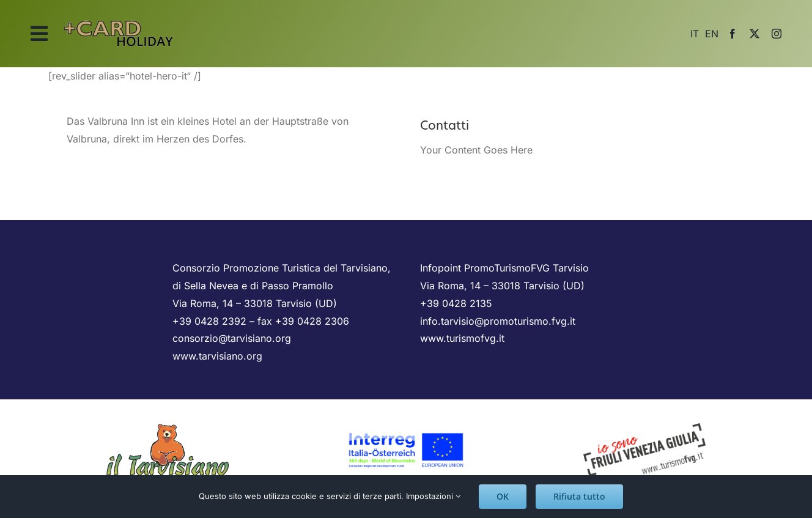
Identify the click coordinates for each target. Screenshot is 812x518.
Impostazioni (433, 496)
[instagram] (777, 34)
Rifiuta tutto (579, 496)
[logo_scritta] (119, 17)
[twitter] (755, 34)
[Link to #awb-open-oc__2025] (39, 34)
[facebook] (733, 34)
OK (503, 496)
